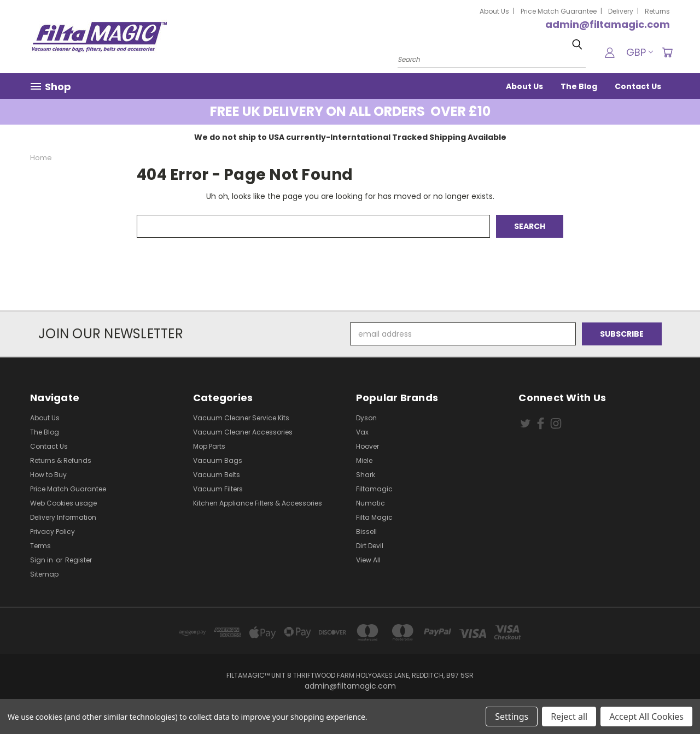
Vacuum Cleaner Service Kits (241, 418)
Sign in (42, 560)
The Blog (579, 86)
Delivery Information (63, 517)
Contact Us (638, 86)
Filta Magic (374, 517)
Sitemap (44, 574)
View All (368, 560)
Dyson (366, 418)
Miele (364, 460)
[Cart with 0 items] (667, 52)
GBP (640, 52)
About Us (494, 11)
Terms (40, 546)
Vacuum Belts (217, 475)
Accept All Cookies (646, 717)
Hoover (367, 446)
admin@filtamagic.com (608, 24)
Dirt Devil (370, 546)
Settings (512, 717)
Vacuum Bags (218, 460)
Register (78, 560)
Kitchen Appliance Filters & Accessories (258, 503)
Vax (362, 432)
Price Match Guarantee (559, 11)
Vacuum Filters (218, 489)
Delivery (621, 11)
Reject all (569, 717)
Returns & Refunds (61, 460)
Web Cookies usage (63, 503)
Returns (657, 11)
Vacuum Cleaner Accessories (243, 432)
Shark (366, 475)
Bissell (366, 532)
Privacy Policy (52, 532)
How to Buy (48, 475)
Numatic (371, 503)
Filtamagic (374, 489)
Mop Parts (209, 446)
